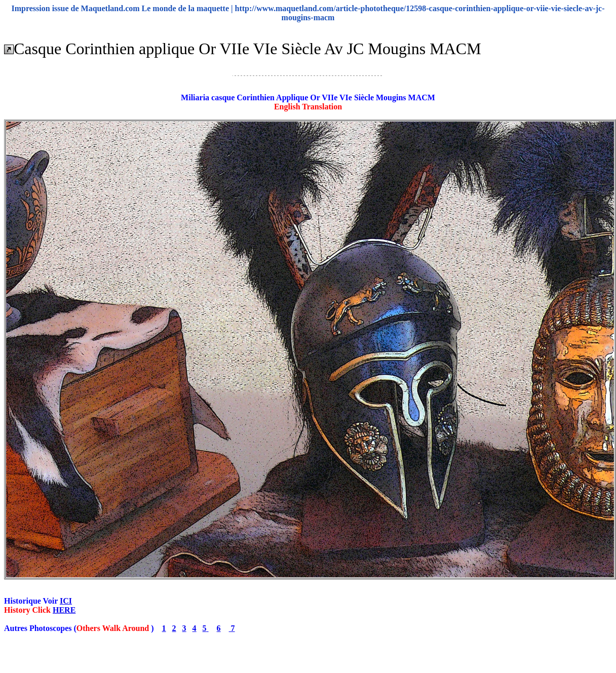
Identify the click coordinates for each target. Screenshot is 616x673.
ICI (66, 601)
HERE (64, 610)
